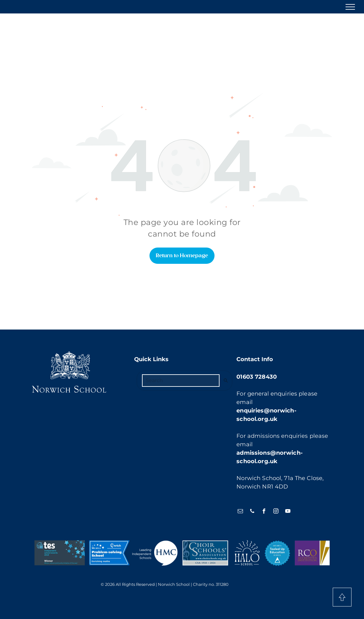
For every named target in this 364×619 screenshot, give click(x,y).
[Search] (181, 381)
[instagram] (276, 512)
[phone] (252, 512)
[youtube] (288, 512)
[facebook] (264, 512)
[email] (240, 512)
